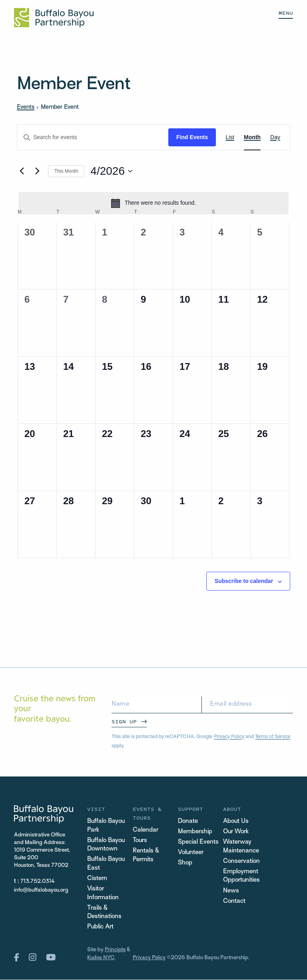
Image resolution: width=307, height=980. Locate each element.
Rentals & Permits (146, 855)
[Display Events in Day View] (275, 137)
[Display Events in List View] (230, 137)
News (231, 891)
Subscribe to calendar (244, 581)
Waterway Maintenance (241, 847)
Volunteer (191, 853)
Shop (185, 863)
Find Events (192, 137)
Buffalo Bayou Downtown (106, 845)
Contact (234, 902)
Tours (140, 841)
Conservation (241, 861)
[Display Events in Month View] (252, 137)
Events (26, 107)
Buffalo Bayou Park (106, 826)
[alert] (153, 203)
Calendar (146, 830)
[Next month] (37, 171)
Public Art (101, 928)
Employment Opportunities (242, 876)
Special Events (198, 842)
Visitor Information (103, 894)
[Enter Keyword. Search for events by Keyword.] (93, 137)
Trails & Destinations (104, 913)
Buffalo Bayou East (106, 864)
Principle (115, 951)
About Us (236, 821)
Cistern (97, 879)
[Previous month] (22, 171)
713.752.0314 (38, 881)
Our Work (236, 832)
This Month (66, 171)
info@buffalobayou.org (41, 890)
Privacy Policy (229, 737)
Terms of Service (274, 737)
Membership (195, 832)
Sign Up (124, 722)
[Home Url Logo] (54, 18)
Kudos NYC (101, 959)
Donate (188, 821)
